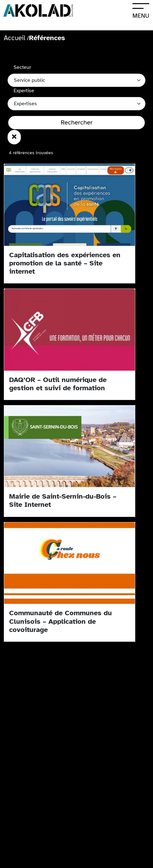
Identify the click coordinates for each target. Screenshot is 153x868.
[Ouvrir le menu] (141, 10)
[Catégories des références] (76, 104)
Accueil (15, 38)
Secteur (22, 67)
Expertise (24, 91)
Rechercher (77, 122)
